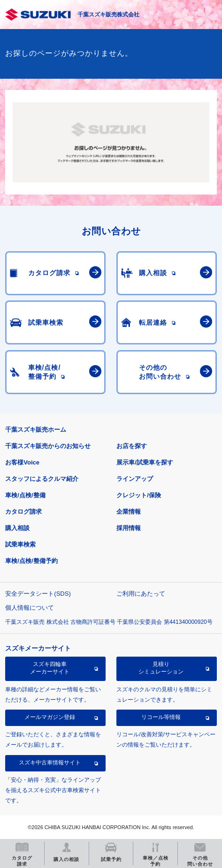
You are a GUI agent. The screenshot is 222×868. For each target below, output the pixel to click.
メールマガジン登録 (50, 717)
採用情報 (129, 528)
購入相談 (17, 528)
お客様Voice (22, 462)
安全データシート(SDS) (38, 594)
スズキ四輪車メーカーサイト (50, 668)
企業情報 (129, 512)
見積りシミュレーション (161, 668)
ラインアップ (135, 479)
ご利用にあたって (141, 594)
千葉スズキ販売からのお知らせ (48, 446)
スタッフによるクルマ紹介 (42, 479)
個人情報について (30, 608)
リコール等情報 (161, 717)
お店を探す (132, 446)
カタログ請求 (23, 512)
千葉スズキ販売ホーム (36, 430)
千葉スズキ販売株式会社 (108, 15)
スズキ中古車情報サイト (50, 763)
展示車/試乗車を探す (145, 462)
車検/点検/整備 (25, 495)
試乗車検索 (20, 544)
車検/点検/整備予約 (31, 561)
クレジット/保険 (139, 495)
